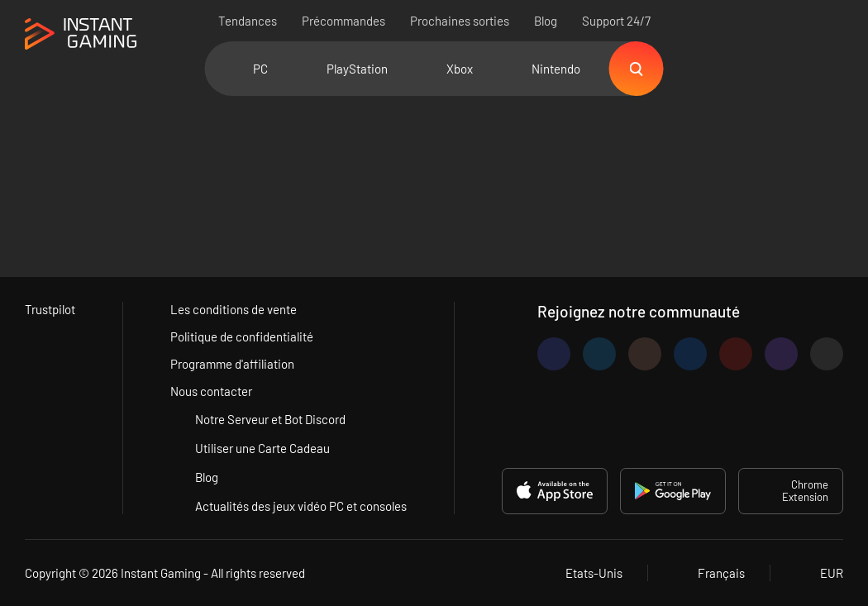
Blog (546, 21)
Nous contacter (211, 391)
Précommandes (343, 21)
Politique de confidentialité (242, 336)
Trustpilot (50, 309)
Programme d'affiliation (232, 364)
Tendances (248, 21)
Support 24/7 (616, 21)
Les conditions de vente (234, 309)
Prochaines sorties (460, 21)
